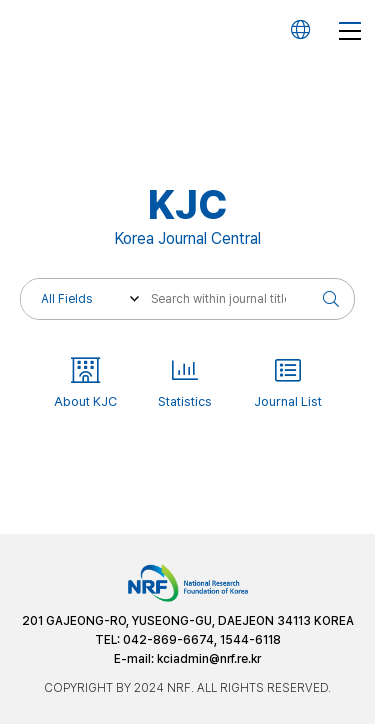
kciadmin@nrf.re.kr (209, 659)
